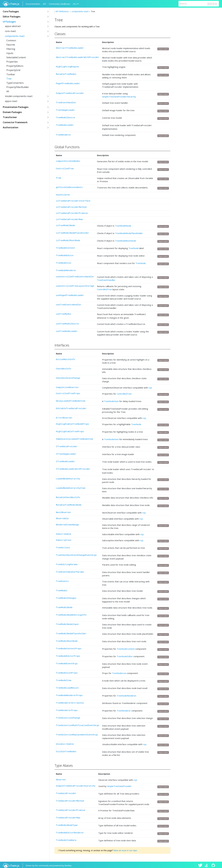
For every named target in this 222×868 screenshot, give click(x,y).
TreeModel (62, 589)
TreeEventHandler (66, 102)
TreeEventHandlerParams (70, 570)
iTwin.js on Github (214, 864)
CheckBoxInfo (64, 368)
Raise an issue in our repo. (125, 849)
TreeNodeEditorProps (68, 655)
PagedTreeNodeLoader (68, 84)
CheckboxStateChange (68, 377)
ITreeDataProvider (67, 445)
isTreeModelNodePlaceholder (72, 232)
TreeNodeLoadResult (67, 686)
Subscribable (64, 532)
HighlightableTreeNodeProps (72, 423)
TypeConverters (15, 83)
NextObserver (64, 511)
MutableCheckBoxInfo (68, 496)
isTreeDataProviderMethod (71, 206)
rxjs (150, 386)
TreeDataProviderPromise (71, 809)
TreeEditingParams (67, 563)
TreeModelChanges (66, 597)
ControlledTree (65, 168)
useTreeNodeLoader (67, 330)
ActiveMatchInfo (65, 358)
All (8, 91)
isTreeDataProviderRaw (69, 219)
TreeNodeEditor (65, 255)
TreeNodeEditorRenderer (70, 831)
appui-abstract (13, 26)
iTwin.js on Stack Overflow (207, 864)
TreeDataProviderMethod (70, 799)
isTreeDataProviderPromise (72, 212)
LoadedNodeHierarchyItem (71, 487)
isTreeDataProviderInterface (73, 200)
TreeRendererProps (67, 709)
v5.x (75, 4)
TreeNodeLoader (65, 125)
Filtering (11, 49)
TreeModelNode (123, 225)
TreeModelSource (65, 117)
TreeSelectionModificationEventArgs (78, 724)
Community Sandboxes (59, 4)
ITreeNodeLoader (65, 460)
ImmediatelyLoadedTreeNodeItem (74, 438)
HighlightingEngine (67, 67)
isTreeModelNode (65, 225)
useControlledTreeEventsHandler (75, 276)
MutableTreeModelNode (69, 503)
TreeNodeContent (65, 247)
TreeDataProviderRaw (68, 816)
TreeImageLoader (65, 110)
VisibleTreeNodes (66, 750)
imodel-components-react (19, 96)
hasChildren (63, 194)
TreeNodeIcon (64, 262)
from (58, 177)
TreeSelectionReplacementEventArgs (77, 733)
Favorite (11, 45)
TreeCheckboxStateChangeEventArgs (76, 554)
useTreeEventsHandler (69, 304)
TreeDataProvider (66, 792)
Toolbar (11, 74)
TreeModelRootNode (126, 240)
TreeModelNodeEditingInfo (71, 613)
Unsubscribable (65, 742)
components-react (15, 36)
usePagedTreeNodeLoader (70, 295)
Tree (9, 79)
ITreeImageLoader (66, 453)
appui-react (11, 101)
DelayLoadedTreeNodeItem (71, 400)
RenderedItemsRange (67, 523)
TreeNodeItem (111, 400)
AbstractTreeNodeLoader (70, 48)
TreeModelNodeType (67, 824)
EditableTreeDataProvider (71, 407)
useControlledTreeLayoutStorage (75, 285)
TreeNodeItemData (66, 839)
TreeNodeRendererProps (69, 694)
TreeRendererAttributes (70, 701)
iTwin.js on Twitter (200, 864)
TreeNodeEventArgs (67, 662)
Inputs (10, 53)
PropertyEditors (15, 66)
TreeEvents (62, 580)
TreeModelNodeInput (67, 623)
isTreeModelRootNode (68, 240)
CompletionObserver (67, 386)
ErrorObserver (64, 417)
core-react (10, 31)
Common (11, 40)
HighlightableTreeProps (70, 430)
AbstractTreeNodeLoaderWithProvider (78, 57)
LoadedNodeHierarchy (68, 477)
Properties (12, 62)
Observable (62, 517)
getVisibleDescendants (69, 187)
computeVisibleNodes (68, 160)
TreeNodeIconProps (67, 671)
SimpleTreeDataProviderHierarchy (119, 96)
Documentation (33, 4)
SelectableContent (16, 57)
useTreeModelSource (67, 323)
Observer (61, 778)
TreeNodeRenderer (66, 270)
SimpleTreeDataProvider (70, 93)
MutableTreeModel (66, 74)
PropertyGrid (13, 70)
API (44, 4)
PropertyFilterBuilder (18, 87)
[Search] (199, 4)
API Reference (62, 11)
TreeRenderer (64, 134)
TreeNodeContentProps (69, 647)
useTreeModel (64, 313)
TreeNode (134, 247)
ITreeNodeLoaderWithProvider (73, 468)
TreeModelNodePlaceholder (129, 232)
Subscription (64, 539)
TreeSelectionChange (68, 716)
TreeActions (63, 546)
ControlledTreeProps (68, 392)
